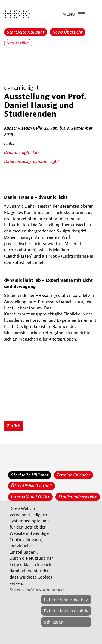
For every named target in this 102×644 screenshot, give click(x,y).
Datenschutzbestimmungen (37, 590)
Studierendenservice (78, 497)
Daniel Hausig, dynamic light (32, 162)
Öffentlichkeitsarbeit (32, 486)
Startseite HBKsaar (26, 32)
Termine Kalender (73, 475)
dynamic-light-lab (21, 153)
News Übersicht (68, 32)
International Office (30, 497)
